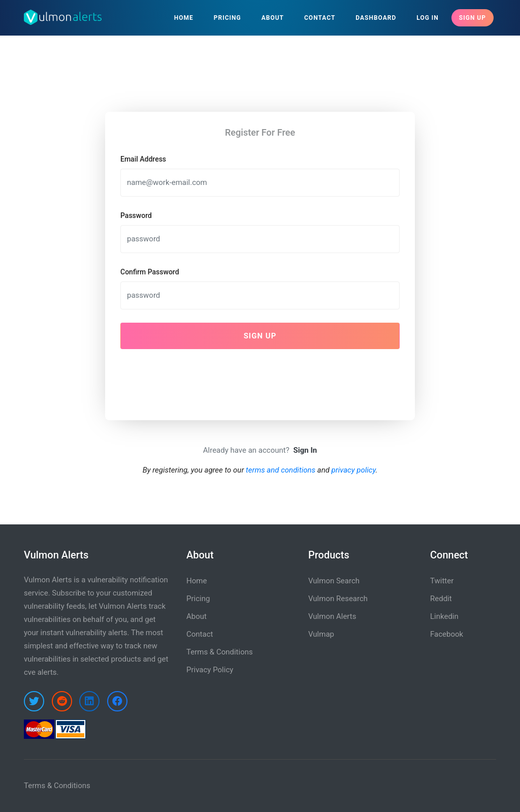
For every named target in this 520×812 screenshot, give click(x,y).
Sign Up (473, 18)
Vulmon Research (338, 599)
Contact (320, 18)
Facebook (447, 634)
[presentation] (198, 377)
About (273, 18)
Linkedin (444, 616)
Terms (35, 786)
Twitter (442, 581)
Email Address (143, 159)
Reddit (441, 599)
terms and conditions (281, 470)
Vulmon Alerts (332, 616)
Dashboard (376, 18)
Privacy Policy (210, 670)
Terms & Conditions (220, 652)
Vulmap (321, 634)
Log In (428, 18)
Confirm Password (150, 272)
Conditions (72, 786)
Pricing (227, 18)
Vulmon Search (334, 581)
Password (136, 215)
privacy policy (354, 470)
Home (184, 18)
